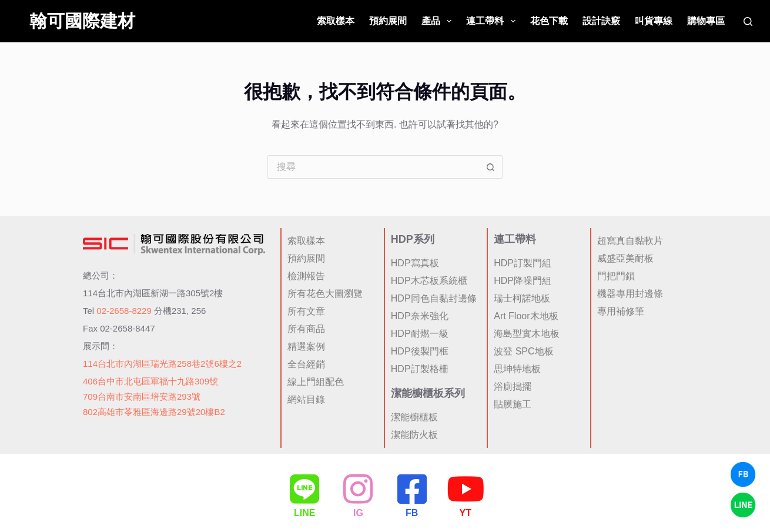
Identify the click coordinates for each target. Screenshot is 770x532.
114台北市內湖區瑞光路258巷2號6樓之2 (162, 362)
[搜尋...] (373, 167)
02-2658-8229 (124, 309)
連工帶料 (493, 21)
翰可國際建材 (82, 21)
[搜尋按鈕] (491, 167)
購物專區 (706, 21)
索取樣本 (336, 21)
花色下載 (549, 21)
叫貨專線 (654, 21)
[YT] (466, 488)
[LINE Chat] (743, 505)
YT (466, 513)
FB (412, 513)
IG (358, 513)
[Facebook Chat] (743, 474)
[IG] (358, 488)
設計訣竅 (601, 21)
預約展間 (388, 21)
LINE (304, 513)
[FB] (412, 488)
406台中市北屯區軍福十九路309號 (150, 379)
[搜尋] (748, 21)
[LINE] (304, 488)
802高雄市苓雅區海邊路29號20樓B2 (154, 411)
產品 (439, 21)
